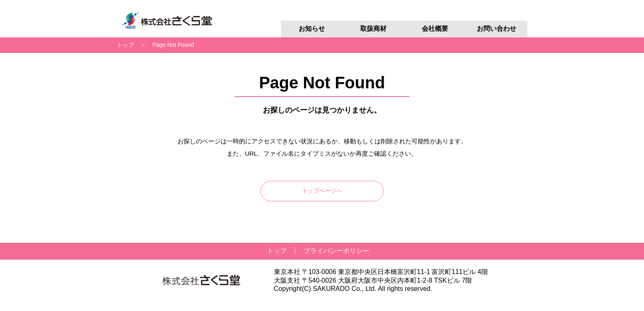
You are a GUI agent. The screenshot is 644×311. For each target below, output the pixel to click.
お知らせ (312, 29)
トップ (125, 45)
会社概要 (435, 29)
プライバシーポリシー (336, 251)
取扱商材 (373, 29)
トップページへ (322, 191)
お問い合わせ (497, 29)
